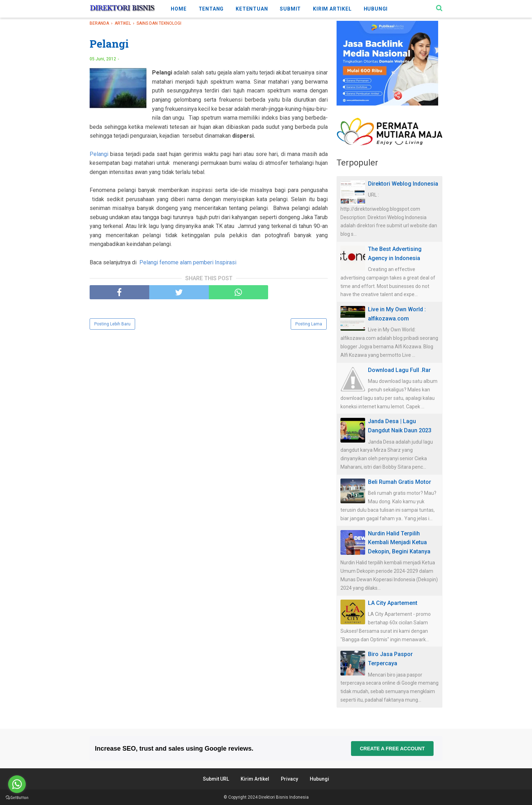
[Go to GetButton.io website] (17, 798)
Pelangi (99, 154)
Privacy (289, 779)
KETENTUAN (252, 9)
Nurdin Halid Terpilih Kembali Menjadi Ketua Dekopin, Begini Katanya (399, 542)
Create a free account (392, 749)
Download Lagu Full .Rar (399, 370)
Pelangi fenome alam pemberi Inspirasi (188, 262)
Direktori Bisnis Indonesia (284, 797)
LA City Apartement (393, 603)
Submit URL (216, 779)
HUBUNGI (376, 9)
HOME (179, 9)
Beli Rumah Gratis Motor (400, 482)
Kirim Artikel (255, 779)
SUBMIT (290, 9)
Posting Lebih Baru (112, 324)
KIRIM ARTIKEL (332, 9)
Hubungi (319, 779)
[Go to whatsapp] (17, 784)
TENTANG (211, 9)
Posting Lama (309, 324)
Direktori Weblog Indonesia (403, 184)
